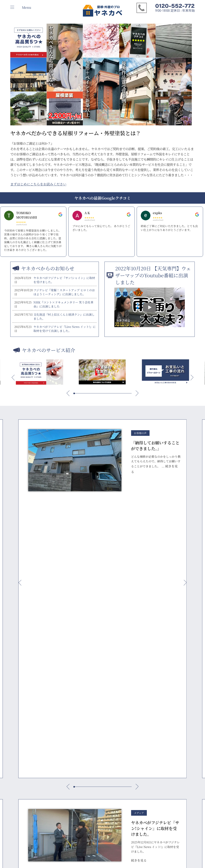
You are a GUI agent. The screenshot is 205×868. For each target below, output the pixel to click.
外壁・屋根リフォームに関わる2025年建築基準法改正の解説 (63, 732)
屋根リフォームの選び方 (61, 770)
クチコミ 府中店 (152, 704)
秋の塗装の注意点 (57, 813)
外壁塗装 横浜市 (126, 742)
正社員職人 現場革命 (58, 786)
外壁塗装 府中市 (126, 720)
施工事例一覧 (125, 693)
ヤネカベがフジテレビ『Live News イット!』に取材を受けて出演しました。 (65, 329)
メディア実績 (18, 698)
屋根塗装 (122, 704)
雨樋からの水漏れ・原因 (61, 747)
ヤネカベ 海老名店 (92, 739)
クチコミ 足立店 (152, 720)
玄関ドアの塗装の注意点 (61, 792)
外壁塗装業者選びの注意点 (62, 781)
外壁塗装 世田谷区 (128, 731)
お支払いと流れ (55, 698)
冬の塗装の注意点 (57, 819)
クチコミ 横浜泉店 (154, 725)
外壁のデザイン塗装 (58, 797)
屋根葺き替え (125, 709)
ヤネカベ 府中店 (91, 703)
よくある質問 (54, 715)
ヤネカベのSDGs (20, 704)
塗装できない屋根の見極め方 (63, 775)
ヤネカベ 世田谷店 (92, 708)
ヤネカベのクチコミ (155, 698)
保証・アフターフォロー (61, 704)
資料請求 (181, 662)
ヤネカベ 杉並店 (91, 714)
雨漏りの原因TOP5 (57, 741)
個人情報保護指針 (21, 709)
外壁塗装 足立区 (126, 736)
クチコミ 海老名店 (154, 740)
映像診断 (80, 662)
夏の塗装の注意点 (57, 808)
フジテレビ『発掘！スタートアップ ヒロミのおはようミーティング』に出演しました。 (64, 292)
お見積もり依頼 (126, 662)
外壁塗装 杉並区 (126, 725)
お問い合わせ (177, 693)
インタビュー (151, 693)
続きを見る (139, 585)
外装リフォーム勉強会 (154, 662)
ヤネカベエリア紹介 (93, 697)
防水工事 (122, 715)
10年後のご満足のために (61, 693)
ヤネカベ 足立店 (91, 719)
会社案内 (16, 693)
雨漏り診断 (103, 662)
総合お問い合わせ (57, 663)
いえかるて (53, 709)
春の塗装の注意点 (57, 803)
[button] (13, 378)
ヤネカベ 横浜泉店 (92, 724)
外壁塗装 (122, 698)
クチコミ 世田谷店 (154, 715)
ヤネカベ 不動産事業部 (95, 753)
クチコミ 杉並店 (152, 709)
